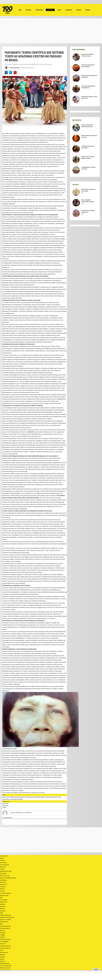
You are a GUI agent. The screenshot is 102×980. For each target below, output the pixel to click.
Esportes (28, 10)
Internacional (4, 865)
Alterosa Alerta (5, 963)
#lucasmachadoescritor (20, 797)
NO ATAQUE (2, 904)
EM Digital (3, 874)
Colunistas (69, 10)
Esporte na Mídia (5, 920)
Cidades (3, 935)
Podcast (88, 10)
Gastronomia (39, 10)
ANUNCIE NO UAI (4, 902)
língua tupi (53, 368)
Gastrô (2, 959)
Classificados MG (5, 926)
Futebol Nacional (5, 915)
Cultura (2, 869)
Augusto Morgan (15, 68)
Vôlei (2, 913)
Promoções (4, 900)
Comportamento (5, 893)
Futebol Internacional (7, 917)
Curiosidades (4, 942)
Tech (1, 898)
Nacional (3, 867)
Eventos (79, 10)
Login (4, 807)
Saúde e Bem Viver (6, 871)
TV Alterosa (2, 961)
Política (2, 860)
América (3, 906)
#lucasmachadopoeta (35, 797)
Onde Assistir (4, 922)
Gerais (2, 858)
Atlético (2, 909)
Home (20, 10)
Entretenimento (3, 880)
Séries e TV (3, 885)
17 (82, 204)
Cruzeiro (3, 911)
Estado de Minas (4, 856)
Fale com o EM (5, 876)
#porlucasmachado (48, 797)
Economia (3, 863)
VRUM (1, 924)
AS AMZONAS (19, 799)
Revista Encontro (4, 953)
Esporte (2, 937)
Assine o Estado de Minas (8, 878)
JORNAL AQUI (3, 933)
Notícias (3, 931)
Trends (2, 891)
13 (82, 214)
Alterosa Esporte (5, 968)
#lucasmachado (7, 797)
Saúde (59, 10)
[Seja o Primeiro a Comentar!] (38, 813)
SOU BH (2, 950)
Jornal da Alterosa (6, 966)
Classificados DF (5, 928)
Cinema (3, 887)
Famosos (3, 882)
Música (2, 889)
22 (82, 193)
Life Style (50, 10)
